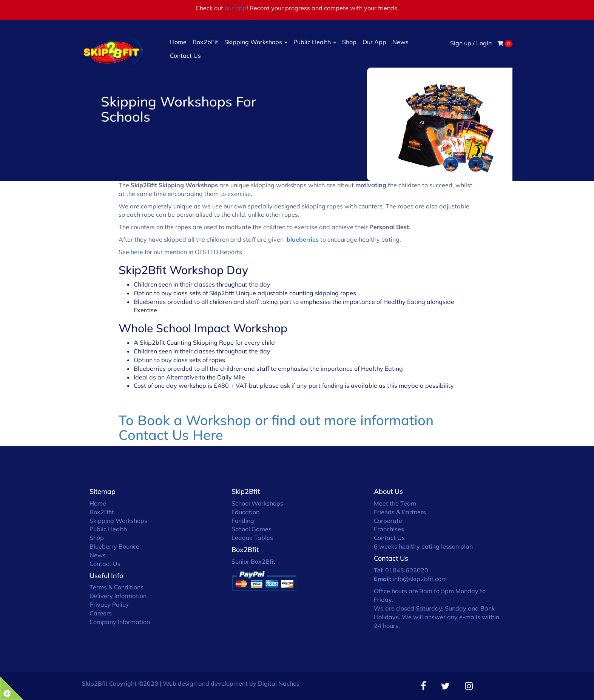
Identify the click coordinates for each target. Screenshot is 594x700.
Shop (349, 42)
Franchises (389, 529)
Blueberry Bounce (114, 546)
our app (236, 8)
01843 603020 (407, 570)
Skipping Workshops (256, 42)
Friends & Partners (400, 512)
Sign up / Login (471, 43)
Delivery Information (118, 596)
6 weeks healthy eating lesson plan (423, 546)
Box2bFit (205, 42)
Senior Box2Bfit (253, 561)
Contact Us (185, 56)
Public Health (315, 42)
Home (178, 42)
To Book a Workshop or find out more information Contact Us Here (276, 428)
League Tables (252, 538)
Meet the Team (395, 503)
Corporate (388, 521)
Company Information (120, 622)
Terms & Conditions (116, 587)
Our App (374, 42)
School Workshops (257, 503)
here (138, 252)
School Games (251, 529)
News (400, 42)
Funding (243, 521)
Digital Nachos (279, 683)
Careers (101, 613)
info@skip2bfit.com (420, 579)
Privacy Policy (109, 604)
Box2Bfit (102, 512)
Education (245, 512)
